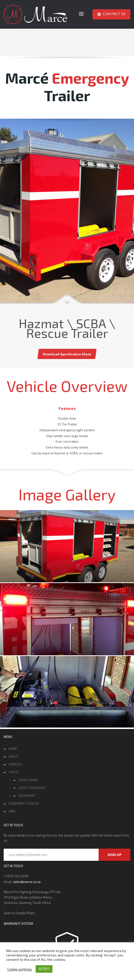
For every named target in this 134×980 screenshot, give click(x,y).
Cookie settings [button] (20, 969)
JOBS (12, 811)
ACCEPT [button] (44, 969)
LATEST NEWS (28, 780)
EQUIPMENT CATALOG (24, 803)
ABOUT (14, 756)
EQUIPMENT (27, 796)
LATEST (14, 772)
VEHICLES (15, 764)
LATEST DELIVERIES (32, 788)
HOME (13, 749)
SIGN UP (114, 855)
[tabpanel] (67, 212)
